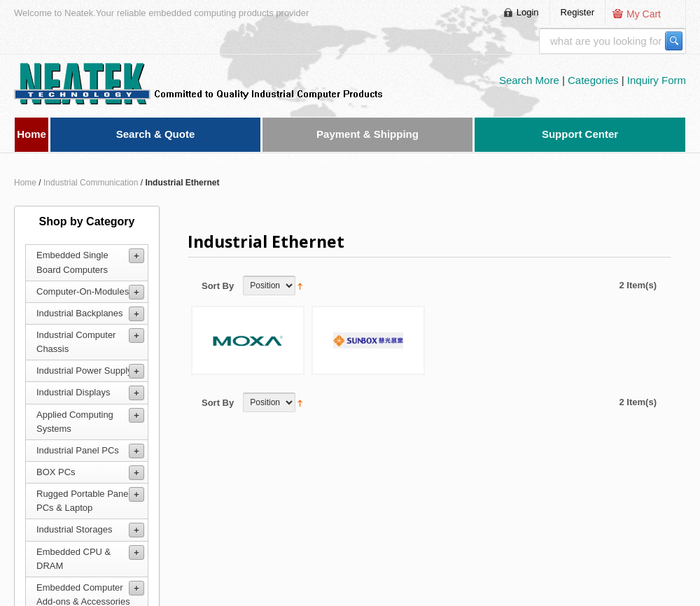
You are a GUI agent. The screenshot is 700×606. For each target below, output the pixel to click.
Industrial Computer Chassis (76, 342)
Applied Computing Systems (75, 422)
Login (528, 12)
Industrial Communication (91, 183)
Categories (595, 80)
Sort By (218, 286)
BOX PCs (56, 472)
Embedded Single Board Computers (72, 262)
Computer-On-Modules (83, 291)
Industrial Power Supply (84, 371)
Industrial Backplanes (80, 313)
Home (25, 183)
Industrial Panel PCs (78, 450)
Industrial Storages (74, 529)
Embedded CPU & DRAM (73, 559)
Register (577, 12)
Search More (531, 80)
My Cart (644, 14)
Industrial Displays (73, 392)
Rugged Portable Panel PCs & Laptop (83, 501)
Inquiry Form (657, 80)
